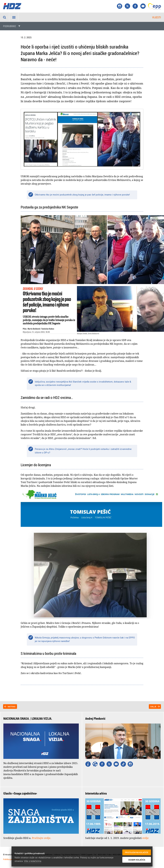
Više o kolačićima (33, 861)
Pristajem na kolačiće (136, 854)
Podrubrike (10, 26)
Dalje (153, 707)
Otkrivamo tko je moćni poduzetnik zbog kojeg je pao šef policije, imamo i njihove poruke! (82, 195)
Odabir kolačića (136, 860)
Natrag (12, 707)
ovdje (145, 838)
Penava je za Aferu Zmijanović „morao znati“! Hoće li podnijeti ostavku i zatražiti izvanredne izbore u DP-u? (83, 451)
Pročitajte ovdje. (42, 838)
